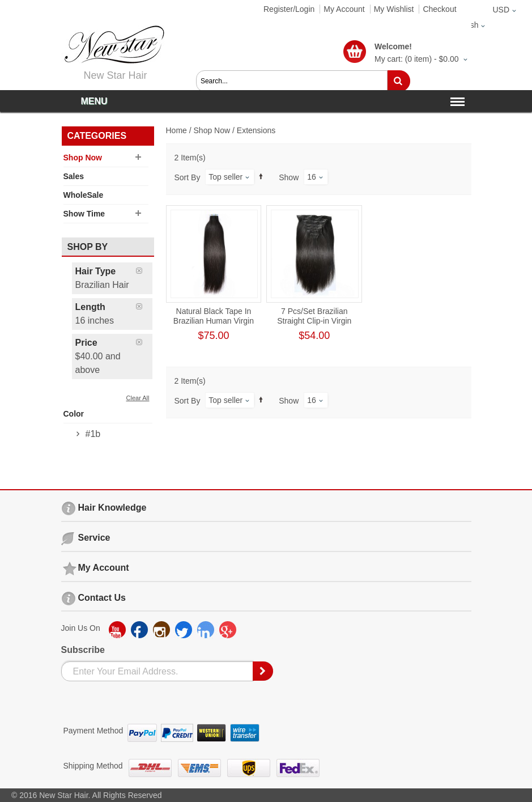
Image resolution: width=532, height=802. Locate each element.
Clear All (138, 398)
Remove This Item (144, 271)
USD (501, 10)
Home (176, 130)
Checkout (439, 9)
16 (312, 177)
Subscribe (83, 650)
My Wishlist (394, 9)
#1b (93, 434)
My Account (344, 9)
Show (289, 177)
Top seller (225, 177)
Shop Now (212, 130)
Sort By (188, 177)
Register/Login (289, 9)
